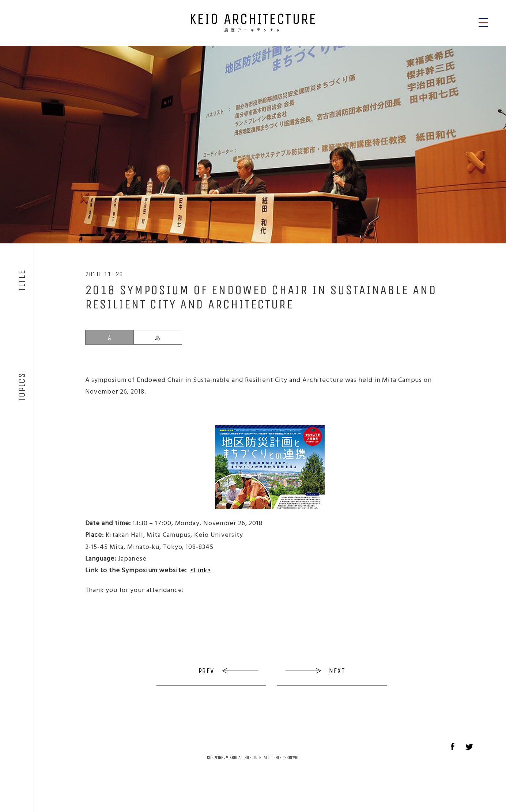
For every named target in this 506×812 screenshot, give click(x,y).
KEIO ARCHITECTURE (253, 22)
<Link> (201, 570)
